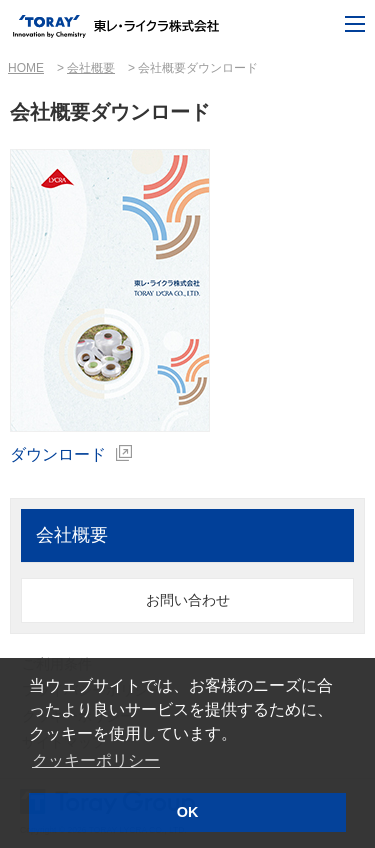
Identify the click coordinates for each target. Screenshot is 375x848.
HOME (26, 68)
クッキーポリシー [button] (96, 760)
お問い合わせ (188, 600)
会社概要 (91, 68)
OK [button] (188, 812)
